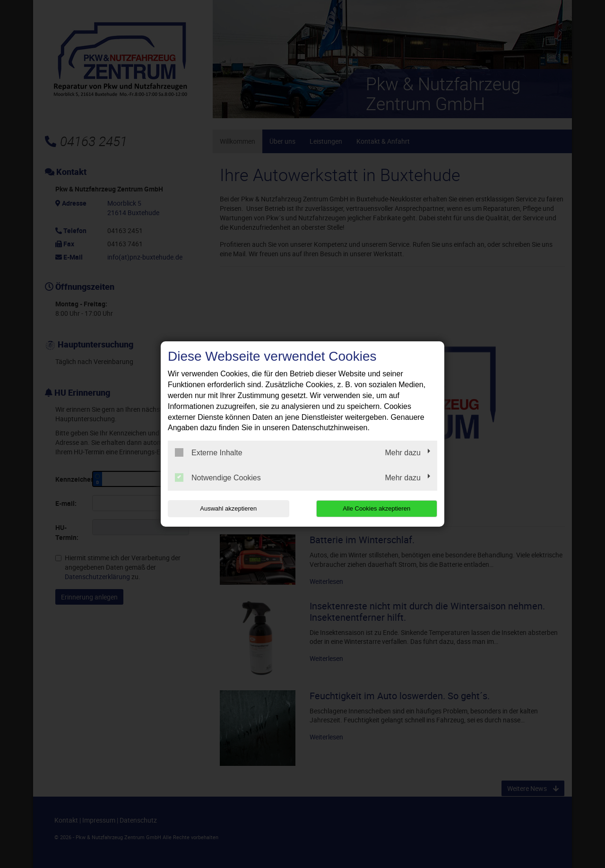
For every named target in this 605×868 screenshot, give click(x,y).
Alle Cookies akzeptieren (376, 508)
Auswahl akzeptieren (228, 508)
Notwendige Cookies (218, 477)
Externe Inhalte (209, 452)
